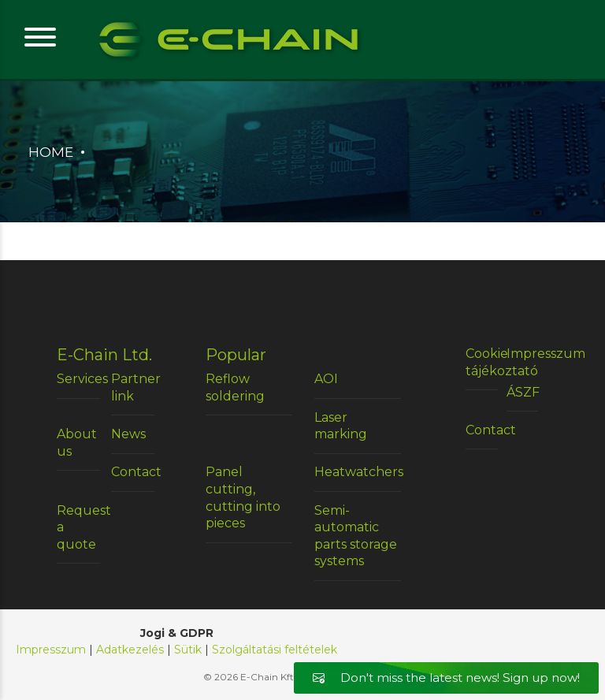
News (128, 434)
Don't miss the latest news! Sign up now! (446, 678)
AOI (326, 379)
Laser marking (341, 426)
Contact (133, 472)
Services (78, 379)
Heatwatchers (358, 472)
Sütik (188, 650)
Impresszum (523, 354)
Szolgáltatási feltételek (275, 650)
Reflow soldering (235, 387)
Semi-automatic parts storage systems (356, 536)
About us (77, 443)
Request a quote (78, 527)
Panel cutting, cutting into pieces (243, 497)
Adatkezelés (130, 650)
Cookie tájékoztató (482, 362)
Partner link (133, 387)
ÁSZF (523, 392)
